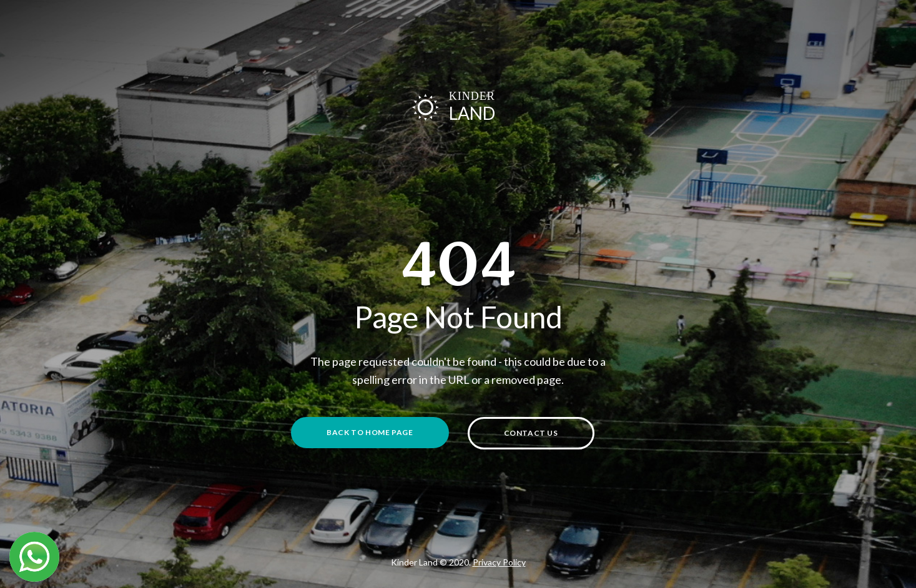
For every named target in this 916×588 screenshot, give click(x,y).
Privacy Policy (499, 562)
